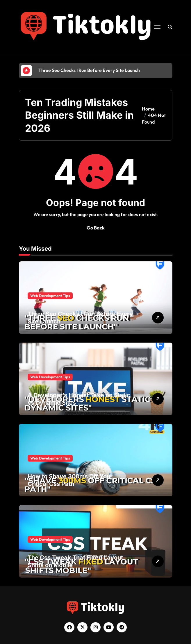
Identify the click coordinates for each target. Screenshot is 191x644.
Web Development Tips (50, 296)
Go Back (96, 228)
